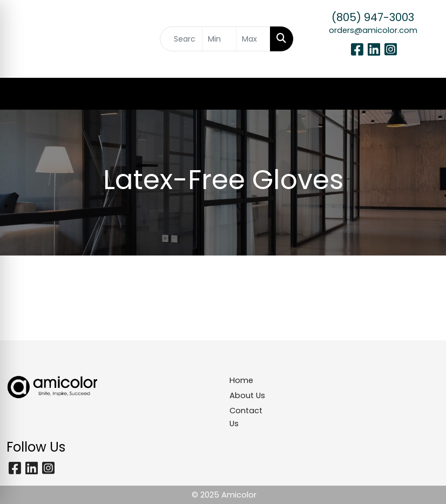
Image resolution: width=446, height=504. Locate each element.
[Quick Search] (181, 39)
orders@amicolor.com (373, 30)
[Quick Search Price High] (253, 39)
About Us (247, 395)
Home (241, 380)
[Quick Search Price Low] (219, 39)
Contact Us (246, 417)
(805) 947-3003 (373, 17)
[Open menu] (424, 94)
